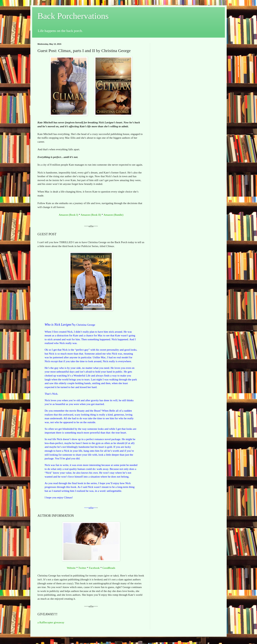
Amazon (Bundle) (113, 215)
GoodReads (109, 568)
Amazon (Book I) (68, 215)
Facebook (94, 568)
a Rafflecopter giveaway (51, 622)
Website (71, 568)
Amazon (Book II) (91, 215)
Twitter (82, 568)
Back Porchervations (73, 16)
